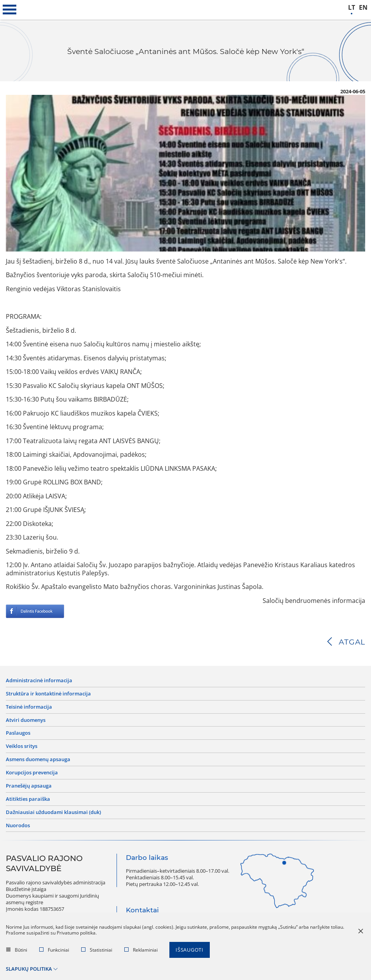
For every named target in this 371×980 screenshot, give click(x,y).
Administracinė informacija (39, 680)
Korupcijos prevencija (32, 773)
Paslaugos (18, 733)
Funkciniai (54, 950)
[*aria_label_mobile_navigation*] (10, 10)
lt (352, 8)
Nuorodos (18, 825)
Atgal (352, 642)
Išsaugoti (190, 950)
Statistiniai (97, 950)
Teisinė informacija (29, 707)
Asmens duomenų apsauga (38, 759)
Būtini (17, 950)
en (363, 8)
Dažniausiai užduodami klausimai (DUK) (53, 812)
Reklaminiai (141, 950)
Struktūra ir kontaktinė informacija (48, 694)
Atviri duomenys (26, 720)
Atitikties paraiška (28, 799)
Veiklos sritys (22, 746)
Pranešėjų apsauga (29, 786)
